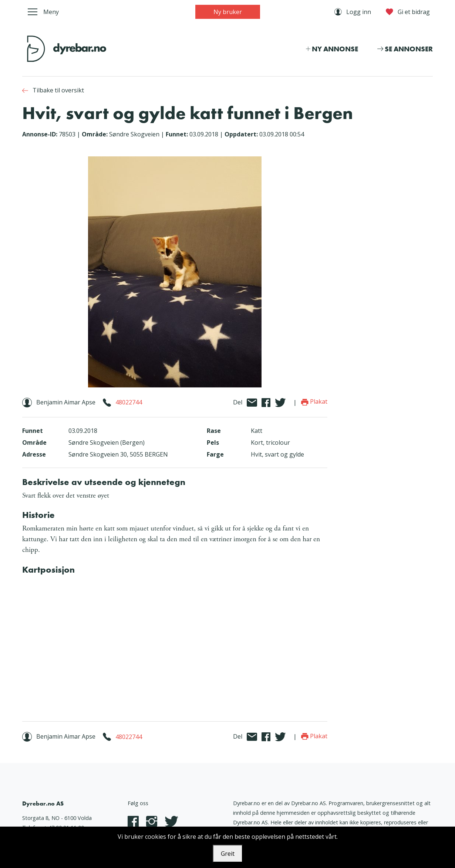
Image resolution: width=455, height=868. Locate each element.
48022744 (129, 402)
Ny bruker (228, 12)
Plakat (314, 401)
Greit (228, 854)
